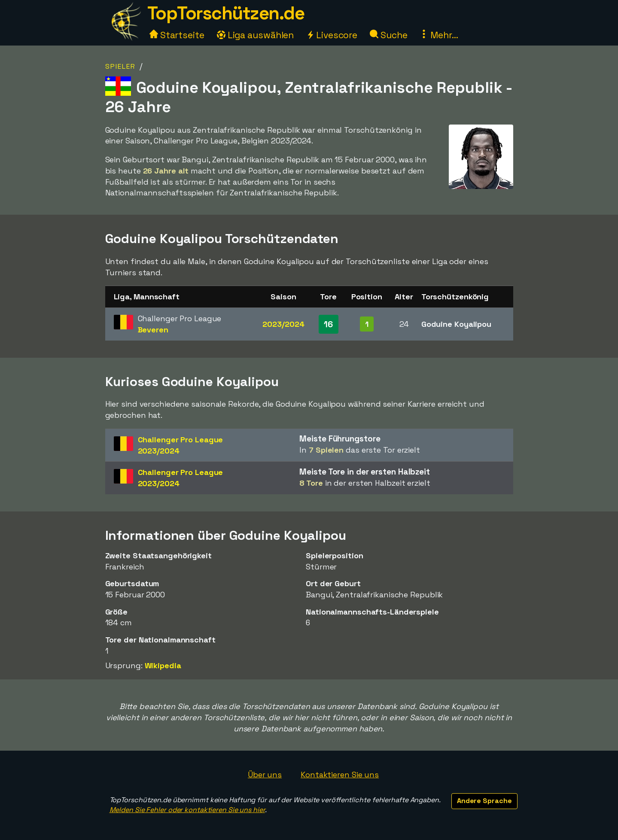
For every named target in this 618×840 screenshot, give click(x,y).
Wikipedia (163, 665)
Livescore (332, 35)
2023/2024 (283, 324)
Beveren (153, 330)
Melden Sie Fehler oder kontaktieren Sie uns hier (187, 810)
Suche (388, 35)
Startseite (177, 35)
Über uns (265, 775)
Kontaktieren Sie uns (340, 775)
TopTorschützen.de (226, 13)
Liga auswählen (256, 35)
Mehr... (439, 35)
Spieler (120, 66)
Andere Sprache (484, 801)
